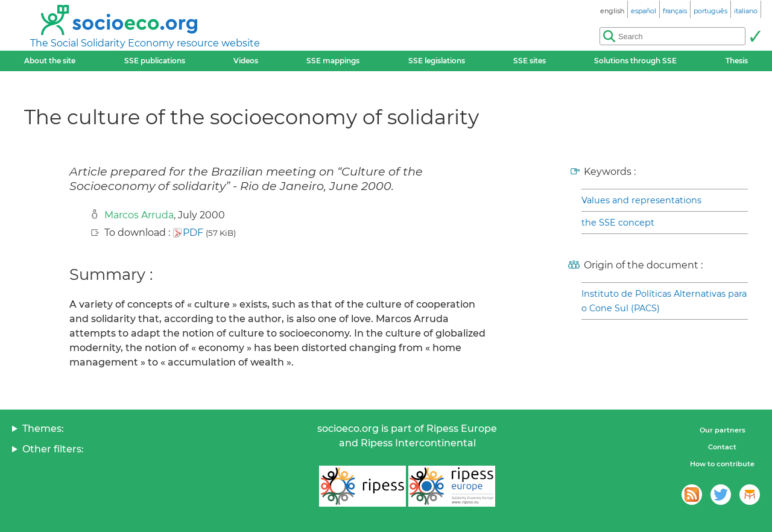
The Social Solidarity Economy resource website (145, 43)
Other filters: (53, 449)
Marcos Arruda (139, 215)
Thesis (737, 61)
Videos (246, 61)
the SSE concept (618, 223)
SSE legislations (437, 61)
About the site (50, 61)
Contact (722, 447)
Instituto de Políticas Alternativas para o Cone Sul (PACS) (664, 301)
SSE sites (530, 61)
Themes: (43, 429)
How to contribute (722, 464)
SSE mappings (333, 61)
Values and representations (641, 200)
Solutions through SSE (635, 61)
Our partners (723, 430)
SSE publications (155, 61)
